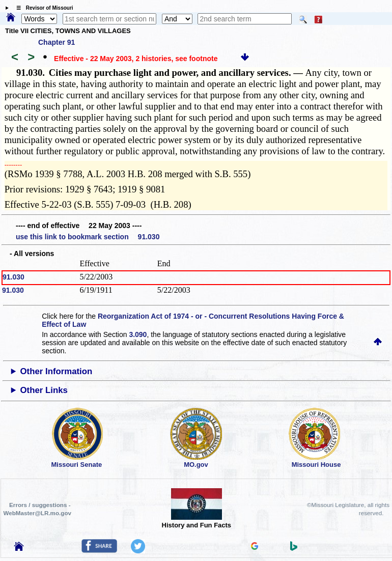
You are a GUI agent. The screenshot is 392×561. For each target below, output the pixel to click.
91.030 (13, 277)
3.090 (138, 334)
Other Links (44, 390)
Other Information (57, 371)
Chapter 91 (57, 42)
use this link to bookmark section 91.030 (88, 237)
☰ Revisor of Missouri (42, 8)
